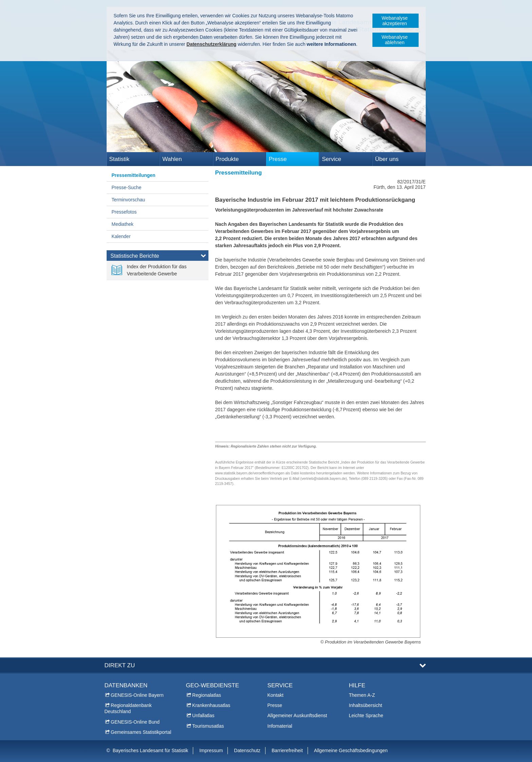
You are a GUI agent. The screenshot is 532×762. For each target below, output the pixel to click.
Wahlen (172, 159)
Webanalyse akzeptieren (395, 21)
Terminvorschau (129, 200)
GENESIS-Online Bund (135, 722)
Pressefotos (124, 212)
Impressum (211, 750)
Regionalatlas (207, 695)
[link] (158, 270)
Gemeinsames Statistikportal (141, 732)
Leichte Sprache (366, 715)
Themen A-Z (362, 695)
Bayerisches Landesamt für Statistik (151, 750)
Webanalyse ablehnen (395, 40)
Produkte (227, 159)
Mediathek (123, 224)
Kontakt (276, 695)
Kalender (121, 236)
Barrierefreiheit (287, 750)
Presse (278, 159)
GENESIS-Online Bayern (137, 695)
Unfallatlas (203, 715)
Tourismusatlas (208, 726)
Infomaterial (280, 726)
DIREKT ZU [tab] (120, 665)
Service (332, 159)
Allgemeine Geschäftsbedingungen (351, 750)
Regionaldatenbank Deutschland (128, 708)
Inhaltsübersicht (366, 705)
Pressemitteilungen (134, 175)
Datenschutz (247, 750)
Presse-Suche (127, 187)
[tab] (158, 257)
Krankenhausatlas (211, 705)
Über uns (387, 159)
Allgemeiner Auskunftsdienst (297, 715)
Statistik (120, 159)
